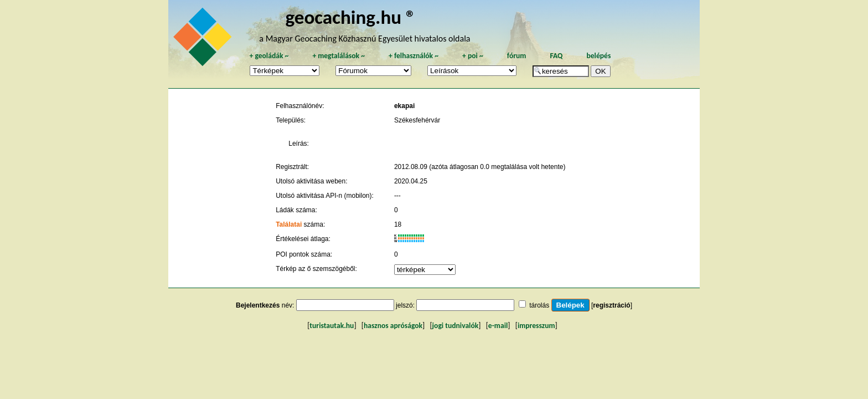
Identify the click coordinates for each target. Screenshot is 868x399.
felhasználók (414, 56)
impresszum (536, 326)
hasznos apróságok (393, 326)
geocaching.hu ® (350, 17)
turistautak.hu (332, 326)
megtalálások (339, 56)
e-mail (498, 326)
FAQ (556, 56)
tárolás (539, 305)
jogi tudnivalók (456, 326)
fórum (517, 56)
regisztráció (611, 305)
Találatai (289, 224)
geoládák (269, 56)
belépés (598, 56)
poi (473, 56)
